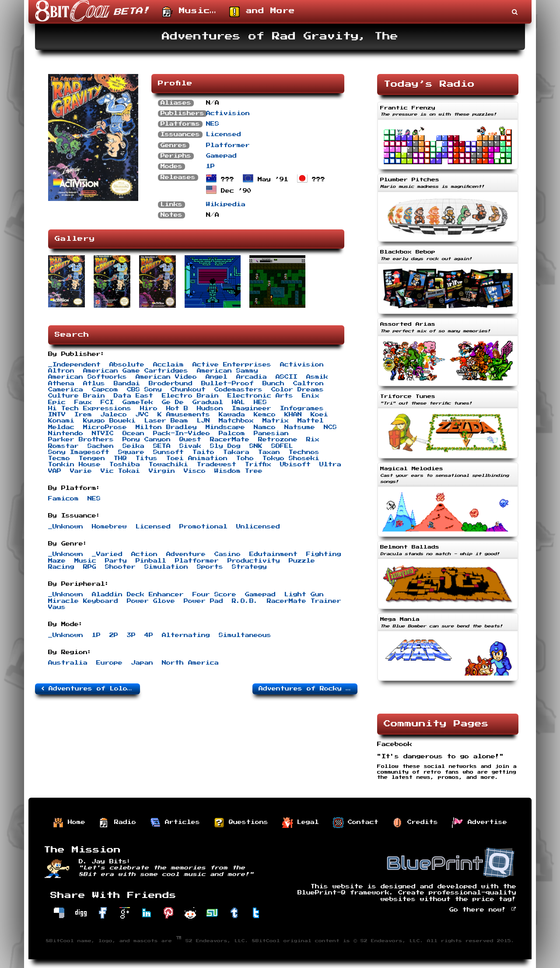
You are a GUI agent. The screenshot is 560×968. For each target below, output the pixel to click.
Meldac (61, 427)
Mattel (311, 421)
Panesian (271, 433)
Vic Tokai (120, 471)
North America (190, 663)
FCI (107, 402)
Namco (265, 427)
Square (131, 452)
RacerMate (230, 440)
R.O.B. (245, 601)
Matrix (276, 421)
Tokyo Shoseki (291, 458)
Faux (83, 402)
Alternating (186, 635)
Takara (236, 452)
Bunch (273, 384)
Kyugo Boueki (109, 421)
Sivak (190, 446)
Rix (313, 440)
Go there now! (483, 910)
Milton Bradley (166, 427)
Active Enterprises (232, 365)
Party (116, 561)
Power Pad (203, 601)
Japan (142, 663)
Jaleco (114, 415)
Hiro (149, 408)
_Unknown (66, 527)
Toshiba (125, 465)
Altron (61, 371)
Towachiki (168, 465)
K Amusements (184, 415)
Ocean (133, 433)
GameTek (138, 402)
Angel (217, 377)
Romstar (63, 446)
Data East (133, 396)
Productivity (254, 561)
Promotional (203, 527)
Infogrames (302, 408)
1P (210, 166)
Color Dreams (297, 390)
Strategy (249, 567)
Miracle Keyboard (83, 601)
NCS (330, 427)
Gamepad (221, 156)
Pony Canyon (147, 440)
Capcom (105, 390)
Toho (245, 458)
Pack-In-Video (182, 433)
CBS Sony (144, 390)
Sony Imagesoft (79, 452)
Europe (109, 663)
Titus (147, 458)
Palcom (232, 433)
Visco (195, 471)
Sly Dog (225, 446)
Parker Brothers (81, 440)
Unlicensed (258, 527)
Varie (81, 471)
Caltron (308, 384)
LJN (203, 421)
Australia (68, 663)
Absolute (127, 365)
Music (85, 561)
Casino (227, 554)
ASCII (287, 377)
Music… (189, 12)
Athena (61, 384)
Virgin (162, 471)
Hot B (177, 408)
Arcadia (252, 377)
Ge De (173, 402)
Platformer (228, 145)
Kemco (265, 415)
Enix (311, 396)
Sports (210, 567)
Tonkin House (74, 465)
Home (69, 823)
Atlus (94, 384)
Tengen (92, 458)
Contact (356, 823)
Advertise (479, 823)
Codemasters (238, 390)
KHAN (293, 415)
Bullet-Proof (227, 384)
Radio (118, 823)
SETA (162, 446)
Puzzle (302, 561)
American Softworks (87, 377)
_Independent (74, 365)
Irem (83, 415)
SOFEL (282, 446)
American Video (166, 377)
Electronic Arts (260, 396)
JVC (142, 415)
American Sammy (227, 371)
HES (260, 402)
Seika (133, 446)
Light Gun (304, 595)
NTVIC (103, 433)
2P (114, 635)
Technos (304, 452)
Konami (61, 421)
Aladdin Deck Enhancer (138, 595)
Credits (415, 823)
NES (213, 124)
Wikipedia (226, 204)
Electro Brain (190, 396)
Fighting (324, 554)
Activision (228, 113)
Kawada (232, 415)
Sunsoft (168, 452)
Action (144, 554)
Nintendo (66, 433)
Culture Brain (77, 396)
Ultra (330, 465)
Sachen (101, 446)
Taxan (269, 452)
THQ (120, 458)
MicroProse (105, 427)
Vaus (57, 607)
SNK (256, 446)
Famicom (63, 499)
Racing (61, 567)
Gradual (208, 402)
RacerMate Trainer (304, 601)
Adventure (186, 554)
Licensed (224, 134)
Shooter (120, 567)
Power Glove (151, 601)
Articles (175, 823)
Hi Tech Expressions (90, 408)
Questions (241, 823)
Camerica (66, 390)
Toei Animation (197, 458)
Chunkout (188, 390)
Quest (190, 440)
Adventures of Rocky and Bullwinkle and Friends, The (308, 689)
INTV (57, 415)
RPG (90, 567)
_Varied (107, 554)
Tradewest (217, 465)
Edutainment (273, 554)
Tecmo (59, 458)
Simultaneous (245, 635)
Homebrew (109, 527)
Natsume (300, 427)
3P (131, 635)
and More (262, 12)
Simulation (166, 567)
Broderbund (171, 384)
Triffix (258, 465)
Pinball (151, 561)
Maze (57, 561)
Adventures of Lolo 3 (89, 689)
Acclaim (168, 365)
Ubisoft (295, 465)
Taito (203, 452)
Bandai (127, 384)
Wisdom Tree (238, 471)
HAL (238, 402)
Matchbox (236, 421)
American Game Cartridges (136, 371)
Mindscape (225, 427)
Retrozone (278, 440)
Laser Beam (166, 421)
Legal (301, 823)
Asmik (317, 377)
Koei (319, 415)
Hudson (210, 408)
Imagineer (252, 408)
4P (149, 635)
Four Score (214, 595)
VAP (55, 471)
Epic (57, 402)
